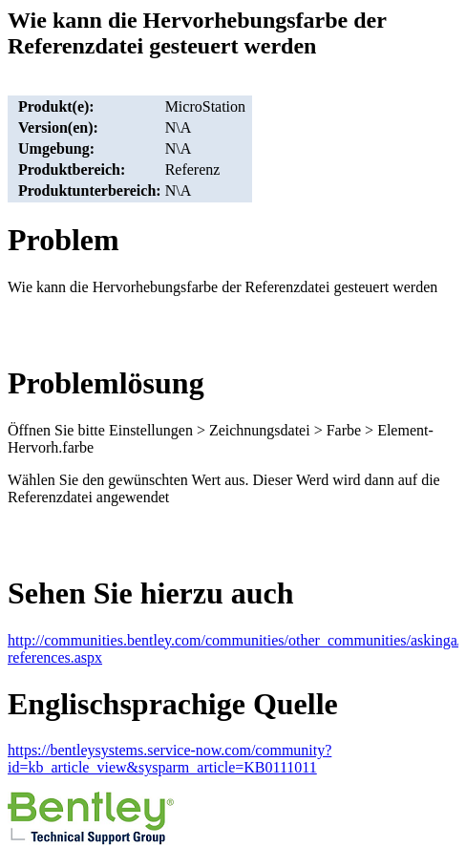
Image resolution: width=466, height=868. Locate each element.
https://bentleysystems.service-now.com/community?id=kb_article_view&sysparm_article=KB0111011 (169, 759)
